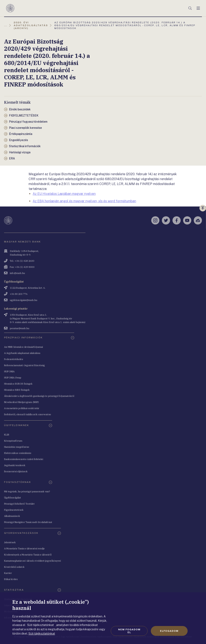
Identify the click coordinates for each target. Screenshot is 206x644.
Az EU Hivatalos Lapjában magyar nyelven (64, 194)
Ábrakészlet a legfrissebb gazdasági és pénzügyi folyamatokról (39, 396)
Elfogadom (169, 631)
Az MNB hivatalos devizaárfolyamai (24, 347)
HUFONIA (9, 371)
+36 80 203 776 (19, 294)
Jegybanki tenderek (15, 465)
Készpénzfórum (13, 441)
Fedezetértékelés (14, 359)
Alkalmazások (12, 516)
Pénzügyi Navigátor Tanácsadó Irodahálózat (28, 522)
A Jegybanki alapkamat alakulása (22, 353)
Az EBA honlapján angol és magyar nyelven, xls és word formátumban (84, 201)
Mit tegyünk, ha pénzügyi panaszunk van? (27, 491)
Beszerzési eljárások (16, 471)
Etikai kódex (11, 579)
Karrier (8, 573)
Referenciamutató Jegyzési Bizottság (24, 365)
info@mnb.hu (17, 273)
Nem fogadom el (129, 631)
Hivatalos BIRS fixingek (17, 390)
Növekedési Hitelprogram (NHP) (21, 402)
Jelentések (10, 542)
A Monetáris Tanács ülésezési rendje (24, 548)
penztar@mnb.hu (20, 328)
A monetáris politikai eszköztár (22, 408)
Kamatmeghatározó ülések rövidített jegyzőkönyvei (32, 561)
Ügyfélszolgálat (12, 498)
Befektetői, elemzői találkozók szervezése (28, 414)
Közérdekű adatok (14, 567)
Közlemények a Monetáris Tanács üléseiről (28, 555)
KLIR (7, 435)
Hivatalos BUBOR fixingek (18, 384)
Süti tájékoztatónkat (42, 634)
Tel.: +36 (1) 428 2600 (22, 261)
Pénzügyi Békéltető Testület (19, 504)
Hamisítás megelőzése (17, 447)
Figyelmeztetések (14, 510)
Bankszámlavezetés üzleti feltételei (24, 459)
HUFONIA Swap (13, 378)
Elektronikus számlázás (18, 453)
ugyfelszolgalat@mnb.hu (24, 300)
